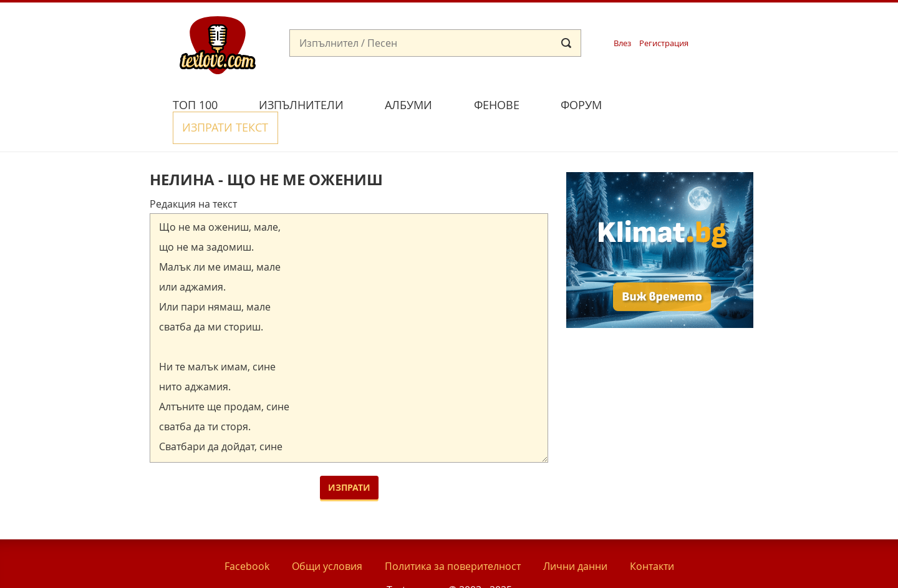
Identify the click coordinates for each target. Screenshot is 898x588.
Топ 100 (195, 105)
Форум (581, 105)
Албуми (408, 105)
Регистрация (664, 43)
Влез (622, 43)
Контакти (652, 537)
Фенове (497, 105)
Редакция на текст (193, 175)
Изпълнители (301, 105)
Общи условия (327, 537)
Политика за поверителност (453, 537)
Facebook (247, 537)
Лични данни (575, 537)
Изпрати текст (682, 103)
